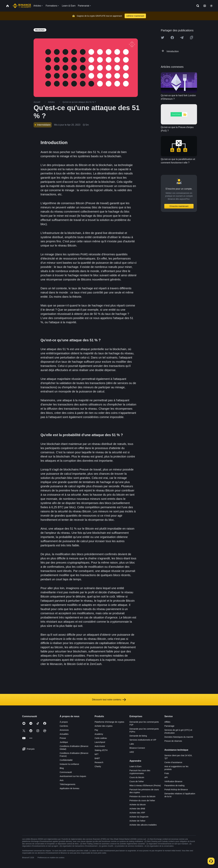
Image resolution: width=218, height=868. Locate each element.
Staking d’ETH (101, 750)
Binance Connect (137, 748)
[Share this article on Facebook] (172, 38)
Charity (98, 766)
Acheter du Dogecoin (139, 817)
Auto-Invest (100, 746)
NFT (96, 754)
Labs (132, 744)
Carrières (64, 726)
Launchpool (100, 742)
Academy (99, 734)
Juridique (64, 742)
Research (99, 762)
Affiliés (167, 722)
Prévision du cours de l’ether (142, 801)
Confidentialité (66, 760)
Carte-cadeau (101, 738)
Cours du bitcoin (137, 777)
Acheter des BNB (137, 809)
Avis (62, 780)
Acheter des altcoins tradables (143, 825)
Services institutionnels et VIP (143, 740)
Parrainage (169, 726)
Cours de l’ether (137, 781)
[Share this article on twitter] (163, 38)
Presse (63, 738)
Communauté (66, 772)
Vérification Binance (173, 781)
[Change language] (205, 6)
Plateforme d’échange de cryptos (109, 722)
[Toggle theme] (211, 6)
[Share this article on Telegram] (182, 38)
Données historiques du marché (179, 737)
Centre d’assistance (173, 762)
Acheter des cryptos (103, 726)
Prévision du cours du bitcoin (143, 796)
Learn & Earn (136, 766)
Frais (167, 773)
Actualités (64, 734)
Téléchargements (67, 784)
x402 (132, 752)
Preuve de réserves (173, 741)
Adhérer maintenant (135, 16)
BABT (97, 758)
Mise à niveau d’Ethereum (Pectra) (145, 785)
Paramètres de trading (175, 785)
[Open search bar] (197, 6)
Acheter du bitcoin (138, 805)
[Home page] (22, 6)
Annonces (64, 730)
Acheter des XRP (137, 813)
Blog (62, 768)
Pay (96, 730)
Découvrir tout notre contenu (109, 700)
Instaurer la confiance (69, 764)
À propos (64, 722)
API (166, 777)
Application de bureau (69, 788)
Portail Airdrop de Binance (176, 790)
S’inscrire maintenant (179, 206)
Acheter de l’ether (138, 821)
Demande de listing (138, 736)
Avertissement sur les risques (73, 776)
